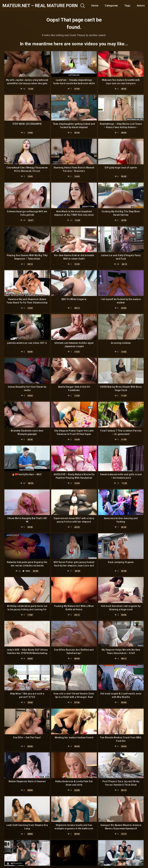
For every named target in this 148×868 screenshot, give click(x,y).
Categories (111, 6)
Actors (141, 6)
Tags (127, 6)
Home (95, 6)
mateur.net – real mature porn (40, 6)
